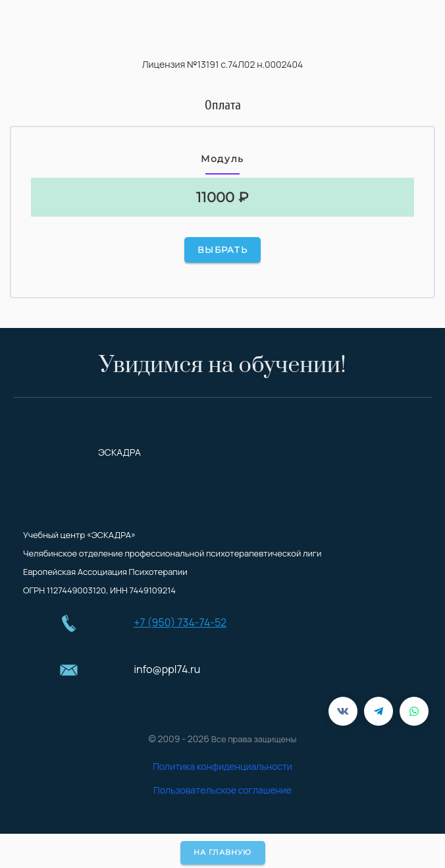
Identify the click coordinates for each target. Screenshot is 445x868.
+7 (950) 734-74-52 (180, 622)
